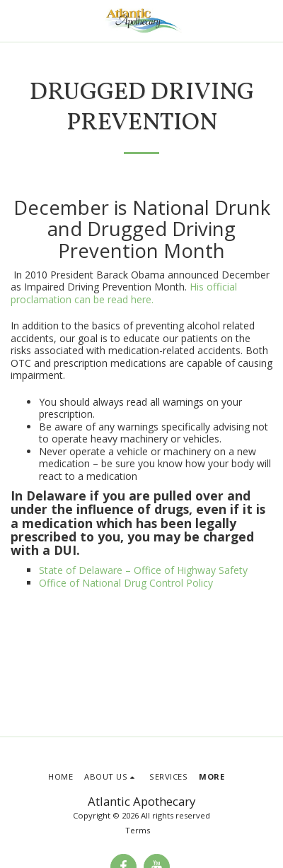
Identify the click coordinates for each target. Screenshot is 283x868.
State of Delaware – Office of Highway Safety (143, 570)
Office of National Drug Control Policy (126, 583)
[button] (16, 20)
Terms (138, 830)
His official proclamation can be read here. (124, 293)
